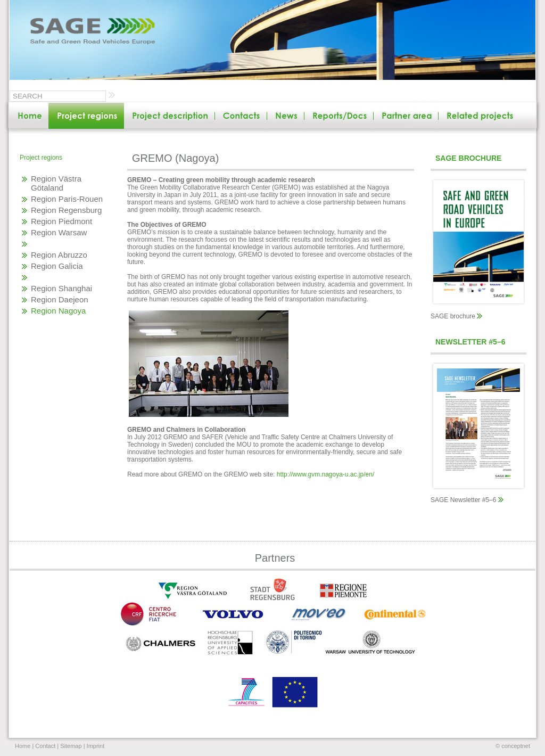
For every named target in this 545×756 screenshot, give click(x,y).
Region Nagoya (58, 311)
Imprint (96, 746)
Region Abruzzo (59, 255)
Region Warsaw (59, 232)
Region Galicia (57, 266)
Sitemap (71, 746)
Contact (45, 746)
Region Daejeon (60, 299)
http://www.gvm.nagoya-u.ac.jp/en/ (325, 474)
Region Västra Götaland (56, 183)
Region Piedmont (61, 221)
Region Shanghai (61, 288)
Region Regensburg (66, 210)
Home (23, 746)
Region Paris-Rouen (67, 199)
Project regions (41, 158)
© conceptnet (513, 746)
